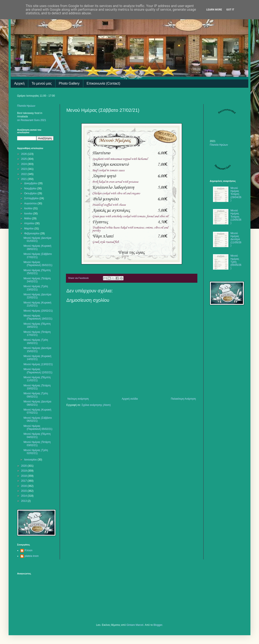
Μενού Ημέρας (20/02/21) (38, 311)
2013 (24, 501)
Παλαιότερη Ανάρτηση (183, 399)
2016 (24, 486)
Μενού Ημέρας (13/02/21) (38, 364)
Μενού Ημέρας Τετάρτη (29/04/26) (236, 194)
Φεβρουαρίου (32, 233)
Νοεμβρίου (31, 188)
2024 (24, 164)
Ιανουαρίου (31, 460)
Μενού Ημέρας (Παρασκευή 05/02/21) (38, 427)
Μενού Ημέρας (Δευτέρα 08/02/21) (37, 403)
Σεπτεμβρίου (32, 198)
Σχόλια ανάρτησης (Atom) (96, 405)
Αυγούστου (31, 203)
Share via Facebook (78, 278)
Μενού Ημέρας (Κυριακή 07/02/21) (37, 411)
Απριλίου (30, 223)
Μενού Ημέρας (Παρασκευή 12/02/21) (38, 371)
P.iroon (28, 550)
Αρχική (19, 83)
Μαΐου (28, 218)
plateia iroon (32, 556)
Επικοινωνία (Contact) (103, 83)
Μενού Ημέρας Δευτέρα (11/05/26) (236, 239)
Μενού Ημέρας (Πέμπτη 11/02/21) (37, 379)
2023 (24, 169)
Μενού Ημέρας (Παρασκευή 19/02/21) (38, 317)
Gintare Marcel (135, 625)
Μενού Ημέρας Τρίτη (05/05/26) (236, 262)
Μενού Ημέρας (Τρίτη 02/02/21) (36, 452)
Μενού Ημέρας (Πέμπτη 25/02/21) (37, 272)
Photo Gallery (69, 83)
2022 (24, 174)
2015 (24, 491)
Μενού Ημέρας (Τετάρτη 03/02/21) (37, 444)
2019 (24, 471)
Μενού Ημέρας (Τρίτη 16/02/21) (36, 341)
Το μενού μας (42, 83)
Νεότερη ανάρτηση (78, 399)
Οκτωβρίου (31, 193)
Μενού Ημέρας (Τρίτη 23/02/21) (36, 288)
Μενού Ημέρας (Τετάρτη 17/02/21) (37, 333)
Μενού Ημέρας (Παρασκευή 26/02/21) (38, 264)
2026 (24, 154)
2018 (24, 476)
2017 (24, 481)
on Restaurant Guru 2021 (32, 120)
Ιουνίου (29, 214)
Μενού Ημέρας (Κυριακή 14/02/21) (37, 358)
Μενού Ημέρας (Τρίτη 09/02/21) (36, 395)
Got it (230, 10)
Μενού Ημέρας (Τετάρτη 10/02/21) (37, 387)
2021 (24, 179)
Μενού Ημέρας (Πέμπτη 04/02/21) (37, 435)
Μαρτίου (29, 229)
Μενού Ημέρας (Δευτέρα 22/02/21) (37, 296)
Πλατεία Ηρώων (26, 106)
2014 (24, 496)
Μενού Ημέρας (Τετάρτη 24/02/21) (37, 280)
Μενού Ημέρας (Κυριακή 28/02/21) (37, 247)
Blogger (158, 625)
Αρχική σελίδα (130, 399)
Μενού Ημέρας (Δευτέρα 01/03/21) (37, 239)
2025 (24, 159)
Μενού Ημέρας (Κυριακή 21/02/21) (37, 304)
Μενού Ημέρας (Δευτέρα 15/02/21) (37, 350)
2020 (24, 466)
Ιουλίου (29, 208)
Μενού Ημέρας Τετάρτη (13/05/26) (236, 217)
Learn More (214, 10)
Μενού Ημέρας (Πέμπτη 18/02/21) (37, 325)
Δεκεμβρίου (31, 183)
